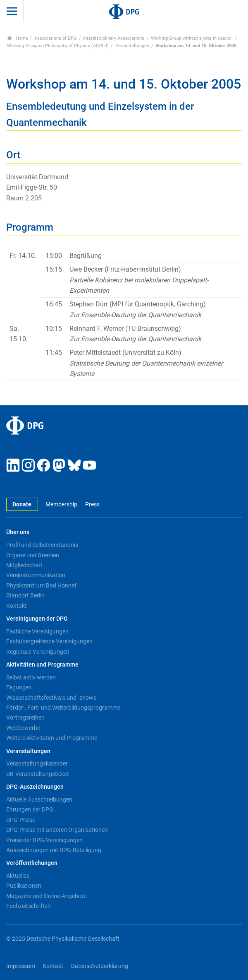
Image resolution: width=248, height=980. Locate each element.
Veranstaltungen (132, 46)
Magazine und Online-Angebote (46, 896)
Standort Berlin (25, 595)
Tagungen (19, 687)
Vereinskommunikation (36, 575)
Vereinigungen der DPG (37, 619)
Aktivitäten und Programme (42, 665)
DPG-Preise (21, 820)
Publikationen (24, 886)
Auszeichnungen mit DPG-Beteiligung (54, 850)
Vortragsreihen (25, 718)
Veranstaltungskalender (37, 763)
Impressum (21, 966)
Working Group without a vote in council (192, 38)
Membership (61, 504)
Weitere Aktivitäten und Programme (52, 738)
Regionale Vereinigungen (38, 652)
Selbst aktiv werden (31, 677)
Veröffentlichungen (32, 863)
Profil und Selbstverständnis (42, 545)
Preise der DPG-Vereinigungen (44, 840)
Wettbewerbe (23, 728)
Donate (22, 504)
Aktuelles (18, 876)
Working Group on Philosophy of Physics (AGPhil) (58, 46)
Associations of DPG (56, 38)
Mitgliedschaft (25, 565)
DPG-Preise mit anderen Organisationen (57, 830)
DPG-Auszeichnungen (35, 787)
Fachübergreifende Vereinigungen (49, 641)
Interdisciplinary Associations (114, 38)
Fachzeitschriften (29, 906)
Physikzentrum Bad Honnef (41, 585)
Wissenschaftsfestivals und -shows (51, 698)
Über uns (18, 532)
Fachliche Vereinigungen (37, 631)
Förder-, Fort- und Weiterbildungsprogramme (63, 708)
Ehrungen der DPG (30, 809)
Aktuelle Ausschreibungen (39, 799)
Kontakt (17, 606)
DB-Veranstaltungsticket (38, 774)
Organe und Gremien (33, 555)
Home (18, 38)
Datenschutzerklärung (100, 966)
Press (92, 504)
